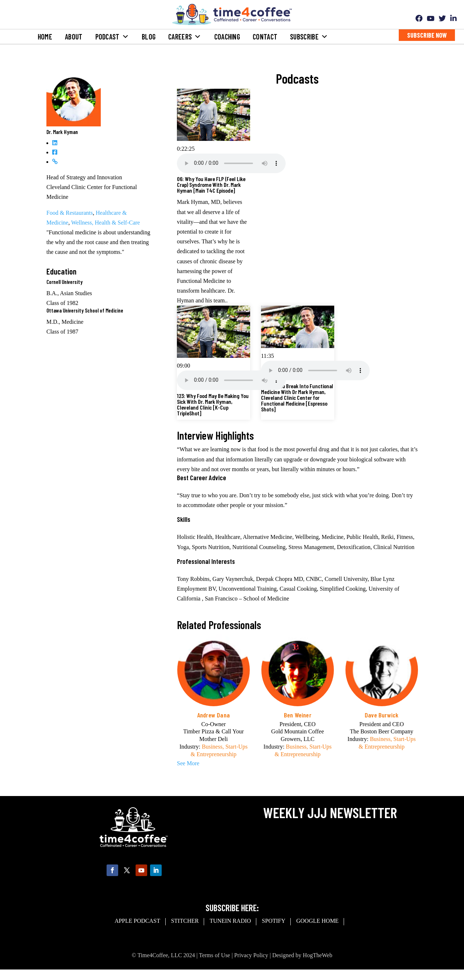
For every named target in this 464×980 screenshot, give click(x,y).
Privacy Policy (251, 955)
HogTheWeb (317, 955)
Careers (185, 37)
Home (45, 37)
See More (188, 763)
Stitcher (185, 921)
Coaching (227, 37)
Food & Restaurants (70, 213)
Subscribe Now (427, 35)
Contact (265, 37)
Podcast (112, 37)
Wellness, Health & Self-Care (105, 223)
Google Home (317, 921)
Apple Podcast (137, 921)
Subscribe (309, 37)
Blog (149, 37)
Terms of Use (215, 955)
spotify (274, 921)
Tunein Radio (230, 921)
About (74, 37)
